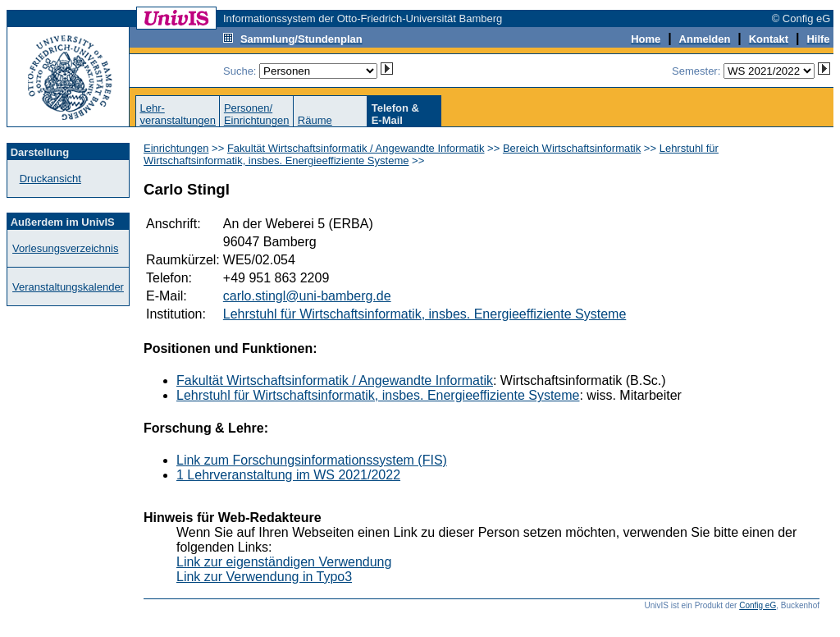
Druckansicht (50, 179)
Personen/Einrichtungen (257, 114)
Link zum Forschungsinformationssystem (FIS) (312, 460)
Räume (315, 120)
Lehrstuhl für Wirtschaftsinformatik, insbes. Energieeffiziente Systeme (425, 314)
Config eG (758, 605)
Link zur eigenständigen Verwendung (284, 562)
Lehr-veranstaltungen (178, 114)
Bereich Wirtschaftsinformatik (572, 148)
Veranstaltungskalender (68, 287)
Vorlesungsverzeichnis (65, 248)
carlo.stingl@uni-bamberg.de (307, 296)
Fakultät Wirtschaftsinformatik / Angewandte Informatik (356, 148)
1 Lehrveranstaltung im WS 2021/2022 (288, 475)
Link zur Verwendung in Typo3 (264, 577)
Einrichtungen (176, 148)
